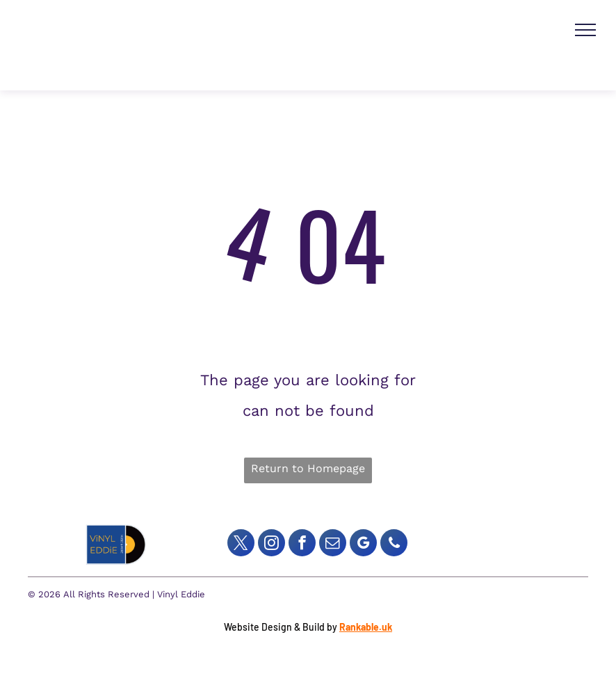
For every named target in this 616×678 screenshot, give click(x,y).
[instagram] (271, 544)
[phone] (394, 544)
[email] (333, 544)
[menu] (585, 30)
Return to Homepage (308, 468)
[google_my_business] (363, 544)
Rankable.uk (366, 627)
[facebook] (302, 544)
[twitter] (241, 544)
